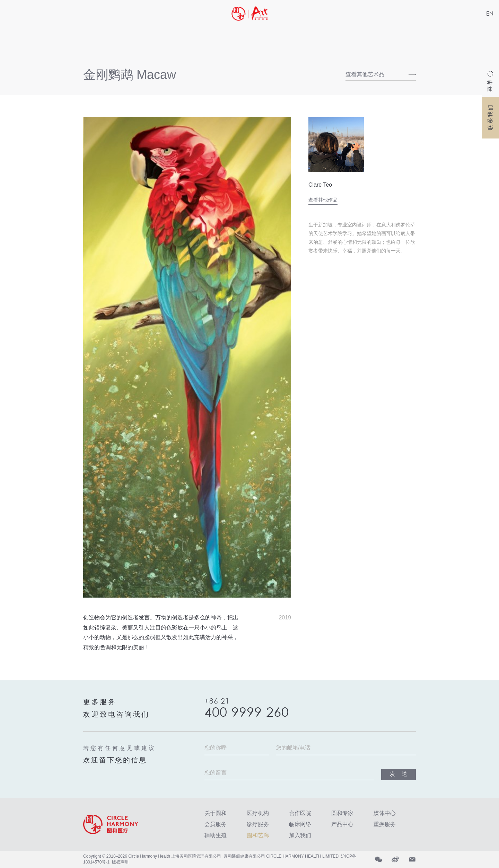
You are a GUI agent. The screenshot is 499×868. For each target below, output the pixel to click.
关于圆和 (216, 813)
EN (490, 13)
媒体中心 (385, 813)
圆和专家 (342, 813)
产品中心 (342, 824)
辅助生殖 (216, 835)
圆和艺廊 (258, 835)
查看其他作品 (323, 200)
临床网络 (300, 824)
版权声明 (120, 862)
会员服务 (216, 824)
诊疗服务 (258, 824)
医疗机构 (258, 813)
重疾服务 (385, 824)
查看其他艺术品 (365, 74)
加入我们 (300, 835)
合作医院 (300, 813)
